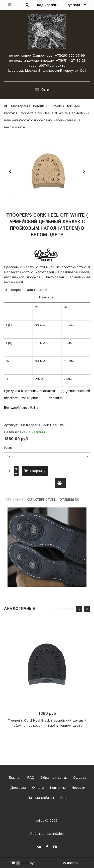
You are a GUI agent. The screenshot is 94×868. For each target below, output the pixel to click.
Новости (78, 788)
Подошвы (39, 106)
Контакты (57, 788)
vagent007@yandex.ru (47, 66)
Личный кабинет (40, 798)
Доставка (18, 788)
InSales (58, 834)
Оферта (79, 778)
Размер (10, 448)
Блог (64, 798)
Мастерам (19, 106)
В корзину (35, 471)
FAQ (30, 778)
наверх (70, 863)
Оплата (37, 788)
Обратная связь (53, 778)
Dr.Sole (56, 106)
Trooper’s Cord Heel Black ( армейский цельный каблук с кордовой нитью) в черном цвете (47, 723)
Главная (15, 778)
